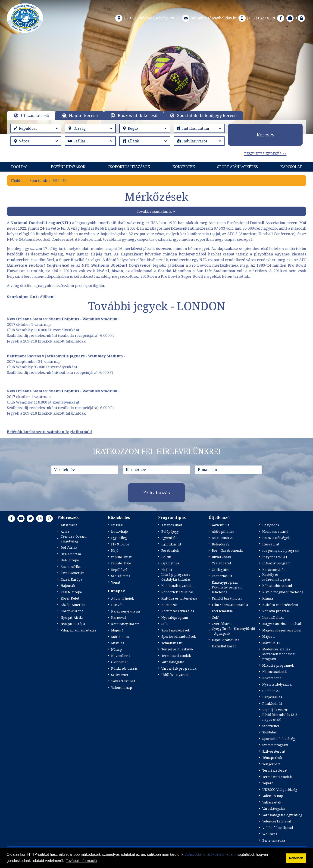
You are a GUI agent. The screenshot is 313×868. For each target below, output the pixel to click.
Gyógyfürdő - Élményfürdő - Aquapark (233, 631)
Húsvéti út (271, 544)
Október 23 (271, 691)
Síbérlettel (271, 726)
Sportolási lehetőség (279, 739)
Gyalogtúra (170, 563)
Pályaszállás (272, 697)
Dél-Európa (70, 560)
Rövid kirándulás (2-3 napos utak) (280, 717)
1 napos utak (172, 525)
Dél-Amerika (71, 554)
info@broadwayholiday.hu (209, 18)
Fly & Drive (120, 544)
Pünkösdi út (272, 703)
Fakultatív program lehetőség (227, 590)
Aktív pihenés (223, 531)
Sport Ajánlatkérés (238, 167)
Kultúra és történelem (179, 598)
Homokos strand (275, 531)
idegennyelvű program (281, 550)
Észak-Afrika (71, 567)
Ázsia (65, 531)
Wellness (270, 834)
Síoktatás (269, 732)
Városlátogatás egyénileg (282, 815)
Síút (165, 624)
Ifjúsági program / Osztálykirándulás (176, 577)
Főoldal (20, 167)
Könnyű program (276, 611)
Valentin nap (122, 688)
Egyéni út (169, 538)
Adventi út (220, 525)
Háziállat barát (224, 646)
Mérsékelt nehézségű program (279, 656)
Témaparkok (272, 758)
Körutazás (169, 605)
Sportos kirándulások (179, 636)
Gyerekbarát (222, 624)
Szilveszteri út (274, 751)
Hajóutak (68, 586)
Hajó (115, 550)
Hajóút (167, 570)
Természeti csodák (176, 656)
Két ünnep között (125, 624)
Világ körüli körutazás (78, 630)
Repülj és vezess (275, 710)
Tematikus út (172, 643)
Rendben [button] (296, 858)
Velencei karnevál (277, 821)
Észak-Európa (72, 579)
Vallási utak (272, 802)
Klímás (268, 598)
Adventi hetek (122, 599)
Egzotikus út (171, 544)
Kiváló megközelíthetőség (283, 592)
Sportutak (38, 181)
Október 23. (120, 662)
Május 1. (118, 630)
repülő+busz (121, 557)
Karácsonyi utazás (126, 611)
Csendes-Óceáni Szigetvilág (74, 539)
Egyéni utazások (68, 167)
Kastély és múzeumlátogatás (277, 577)
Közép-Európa (72, 611)
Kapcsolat (291, 167)
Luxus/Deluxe (273, 617)
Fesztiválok (170, 550)
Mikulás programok (278, 665)
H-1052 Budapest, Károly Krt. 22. (148, 18)
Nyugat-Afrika (72, 617)
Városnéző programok (179, 668)
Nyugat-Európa (73, 624)
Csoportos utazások (129, 167)
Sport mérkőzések (176, 630)
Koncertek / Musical (177, 592)
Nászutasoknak (274, 672)
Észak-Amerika (73, 573)
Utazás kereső (35, 115)
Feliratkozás (156, 493)
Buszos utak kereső (138, 115)
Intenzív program (276, 563)
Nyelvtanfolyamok (277, 684)
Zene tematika (274, 840)
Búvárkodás (221, 557)
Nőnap (116, 649)
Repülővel (119, 570)
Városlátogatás (173, 662)
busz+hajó (119, 531)
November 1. (121, 656)
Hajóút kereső (83, 115)
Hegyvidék (271, 525)
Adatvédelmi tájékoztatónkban (210, 854)
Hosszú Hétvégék (276, 538)
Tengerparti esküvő (177, 649)
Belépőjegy (170, 531)
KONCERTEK (184, 167)
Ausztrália (69, 525)
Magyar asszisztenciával (282, 624)
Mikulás (118, 643)
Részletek (155, 77)
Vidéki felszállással (278, 828)
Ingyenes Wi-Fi (275, 557)
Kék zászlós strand (277, 586)
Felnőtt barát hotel (227, 598)
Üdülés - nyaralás (176, 675)
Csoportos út (222, 576)
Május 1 (269, 636)
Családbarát (221, 563)
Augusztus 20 (223, 538)
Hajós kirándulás (226, 640)
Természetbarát (275, 770)
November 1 (272, 678)
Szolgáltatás (121, 576)
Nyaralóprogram (175, 617)
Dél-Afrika (69, 547)
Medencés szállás (276, 649)
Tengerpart (271, 764)
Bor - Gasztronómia (227, 550)
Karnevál (119, 617)
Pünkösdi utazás (124, 668)
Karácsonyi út (274, 570)
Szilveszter (120, 675)
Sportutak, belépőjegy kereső (207, 115)
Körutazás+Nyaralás (178, 611)
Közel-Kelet (70, 598)
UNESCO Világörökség (280, 790)
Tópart (268, 783)
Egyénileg (119, 538)
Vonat (116, 582)
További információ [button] (81, 861)
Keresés (265, 135)
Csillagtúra (221, 570)
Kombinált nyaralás (177, 586)
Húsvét (117, 605)
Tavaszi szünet (123, 681)
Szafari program (275, 745)
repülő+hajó (121, 563)
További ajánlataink (154, 212)
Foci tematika (222, 611)
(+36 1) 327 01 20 (257, 18)
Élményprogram (225, 582)
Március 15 (271, 643)
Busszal (117, 525)
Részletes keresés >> (265, 154)
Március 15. (120, 637)
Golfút (166, 557)
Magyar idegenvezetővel (282, 630)
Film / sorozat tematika (230, 605)
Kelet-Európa (71, 592)
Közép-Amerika (73, 605)
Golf (215, 617)
